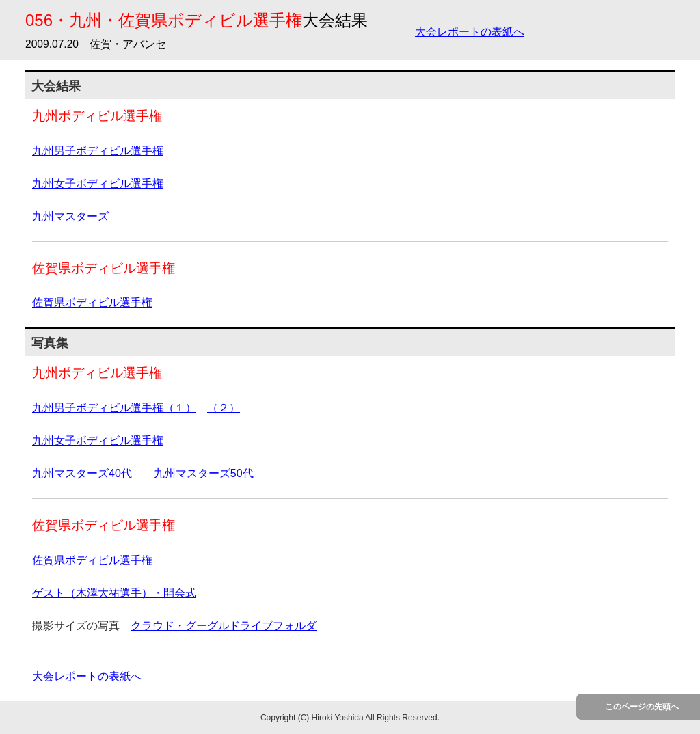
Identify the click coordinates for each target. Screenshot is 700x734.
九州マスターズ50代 (204, 473)
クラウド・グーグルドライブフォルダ (224, 626)
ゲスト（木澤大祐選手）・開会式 (114, 593)
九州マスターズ (70, 216)
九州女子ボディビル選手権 (98, 183)
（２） (224, 408)
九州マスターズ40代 (82, 473)
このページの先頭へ (642, 707)
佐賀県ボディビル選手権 (92, 302)
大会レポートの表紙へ (470, 32)
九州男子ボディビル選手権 (98, 151)
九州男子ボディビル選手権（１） (114, 408)
